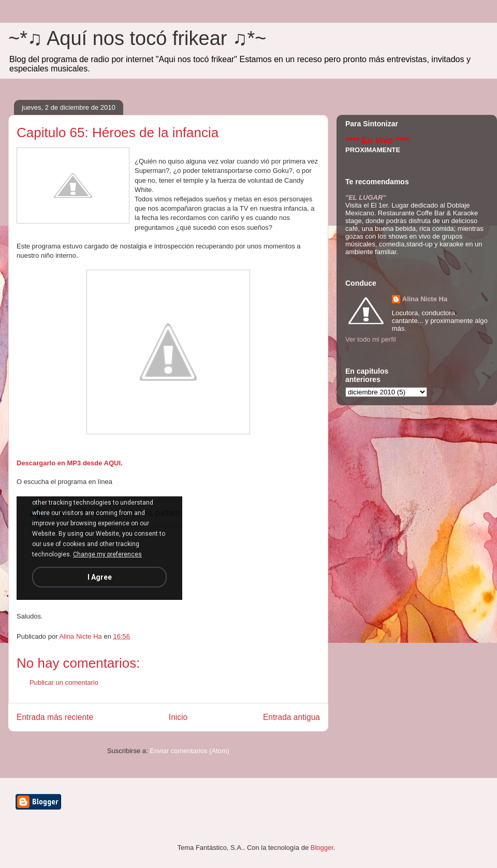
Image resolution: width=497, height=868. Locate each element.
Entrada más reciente (55, 717)
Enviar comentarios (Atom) (189, 751)
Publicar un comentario (64, 682)
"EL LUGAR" (366, 197)
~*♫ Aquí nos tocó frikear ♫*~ (137, 38)
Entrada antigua (291, 717)
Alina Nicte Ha (425, 299)
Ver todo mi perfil (371, 339)
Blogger (322, 848)
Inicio (178, 717)
